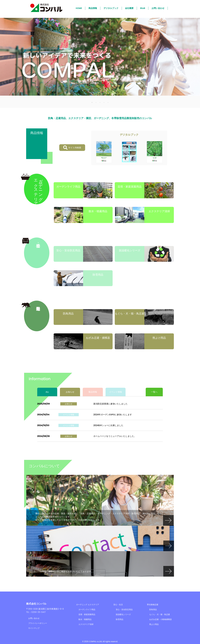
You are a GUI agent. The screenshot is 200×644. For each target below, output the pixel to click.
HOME (79, 8)
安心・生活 (118, 605)
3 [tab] (100, 102)
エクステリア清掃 (86, 624)
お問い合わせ (158, 8)
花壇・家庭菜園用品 (87, 614)
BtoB (143, 8)
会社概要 (129, 8)
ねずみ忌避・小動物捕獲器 (161, 619)
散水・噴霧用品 (85, 619)
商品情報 (93, 8)
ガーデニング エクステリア (88, 605)
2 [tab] (96, 102)
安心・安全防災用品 (124, 610)
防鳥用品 (153, 610)
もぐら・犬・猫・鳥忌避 (160, 614)
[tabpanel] (100, 57)
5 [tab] (108, 102)
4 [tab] (104, 102)
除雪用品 (120, 619)
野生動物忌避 (153, 605)
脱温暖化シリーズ (123, 614)
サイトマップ (34, 628)
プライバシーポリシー (38, 623)
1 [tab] (92, 102)
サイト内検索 (72, 148)
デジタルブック (111, 8)
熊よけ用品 (154, 624)
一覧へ (154, 392)
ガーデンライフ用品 (87, 610)
